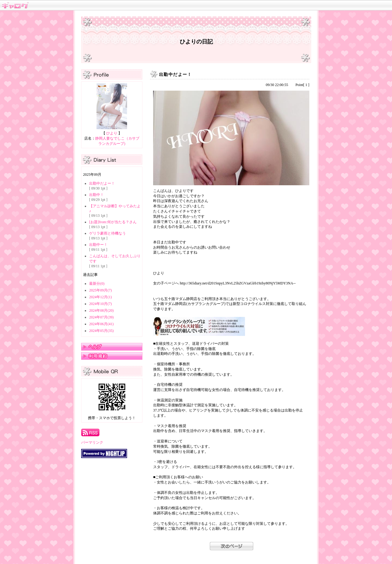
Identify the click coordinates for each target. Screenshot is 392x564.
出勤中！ (96, 195)
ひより (112, 133)
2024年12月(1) (100, 297)
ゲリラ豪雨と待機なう (107, 233)
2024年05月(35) (101, 331)
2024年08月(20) (101, 310)
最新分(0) (97, 284)
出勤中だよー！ (102, 183)
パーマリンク (92, 442)
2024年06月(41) (101, 324)
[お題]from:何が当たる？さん (113, 222)
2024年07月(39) (101, 317)
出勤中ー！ (98, 245)
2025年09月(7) (100, 290)
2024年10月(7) (100, 304)
